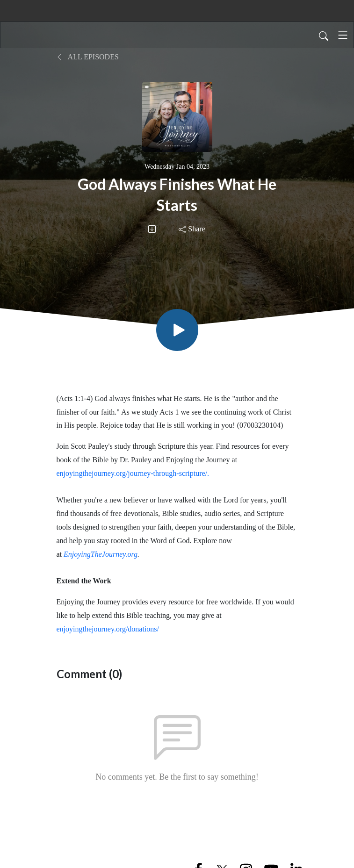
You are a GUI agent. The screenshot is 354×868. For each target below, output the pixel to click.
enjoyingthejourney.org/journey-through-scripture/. (133, 473)
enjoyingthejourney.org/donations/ (108, 629)
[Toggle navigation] (343, 35)
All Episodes (88, 57)
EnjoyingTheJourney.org (101, 554)
